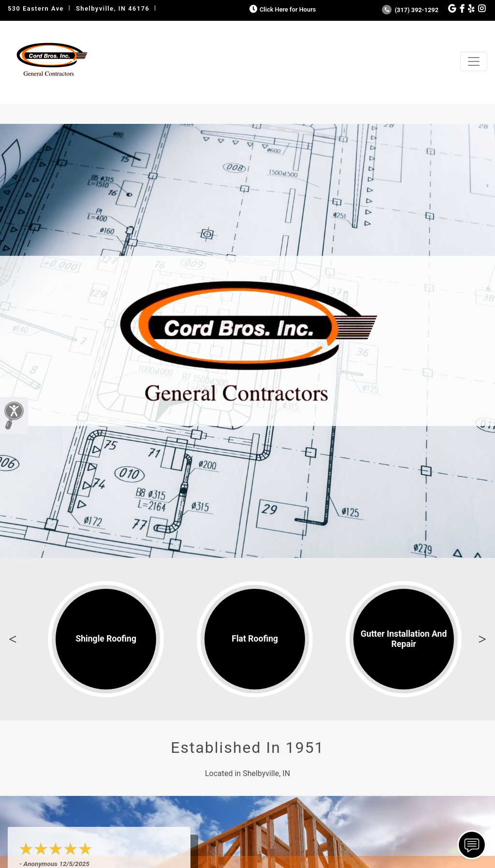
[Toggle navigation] (474, 61)
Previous (13, 639)
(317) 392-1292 (410, 10)
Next (482, 639)
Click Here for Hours (282, 9)
